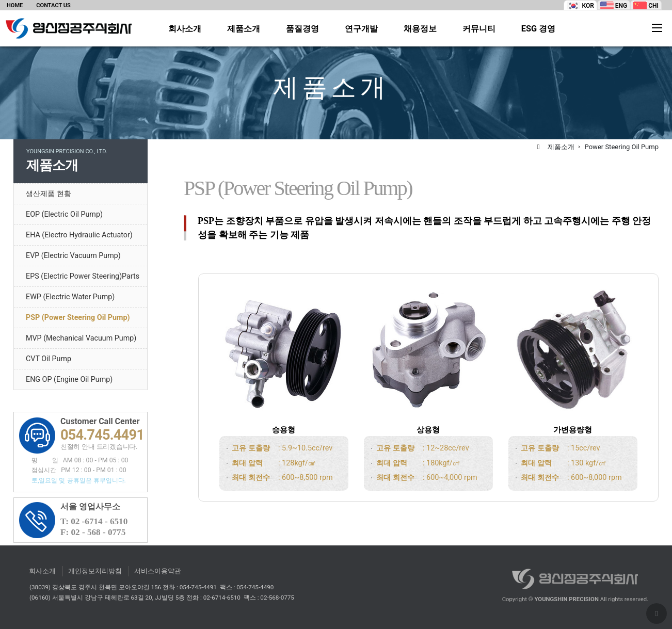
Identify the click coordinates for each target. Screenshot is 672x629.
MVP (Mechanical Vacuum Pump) (81, 338)
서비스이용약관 (158, 571)
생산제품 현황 (49, 193)
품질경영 (302, 29)
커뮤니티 (479, 29)
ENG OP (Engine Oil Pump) (69, 379)
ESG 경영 (539, 29)
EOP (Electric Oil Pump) (64, 214)
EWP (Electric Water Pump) (70, 297)
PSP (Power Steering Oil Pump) (78, 317)
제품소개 (244, 29)
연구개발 (361, 29)
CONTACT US (53, 5)
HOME (15, 5)
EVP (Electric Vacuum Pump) (73, 255)
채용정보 (420, 29)
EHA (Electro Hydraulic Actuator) (79, 235)
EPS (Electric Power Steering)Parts (83, 276)
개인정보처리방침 (95, 571)
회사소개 (185, 29)
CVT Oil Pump (49, 359)
